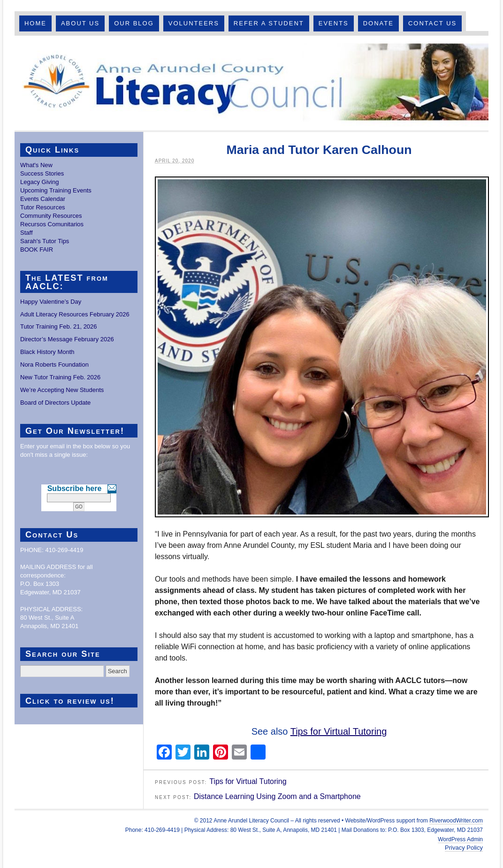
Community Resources (51, 216)
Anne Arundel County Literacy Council (251, 83)
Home (35, 23)
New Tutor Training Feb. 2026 (60, 377)
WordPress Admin (460, 839)
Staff (27, 233)
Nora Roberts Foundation (54, 365)
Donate (378, 23)
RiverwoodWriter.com (456, 821)
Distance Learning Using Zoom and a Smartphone (277, 796)
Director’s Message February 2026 (67, 339)
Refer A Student (269, 23)
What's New (36, 165)
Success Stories (42, 173)
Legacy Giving (39, 182)
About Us (80, 23)
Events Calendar (43, 199)
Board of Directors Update (55, 403)
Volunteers (194, 23)
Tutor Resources (43, 207)
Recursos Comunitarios (52, 224)
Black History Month (47, 352)
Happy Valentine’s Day (51, 302)
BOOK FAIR (37, 250)
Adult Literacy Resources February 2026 (75, 314)
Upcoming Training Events (56, 190)
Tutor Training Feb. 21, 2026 (59, 326)
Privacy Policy (464, 848)
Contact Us (432, 23)
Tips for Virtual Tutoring (339, 731)
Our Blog (134, 23)
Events (334, 23)
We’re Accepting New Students (62, 390)
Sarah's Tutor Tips (45, 241)
